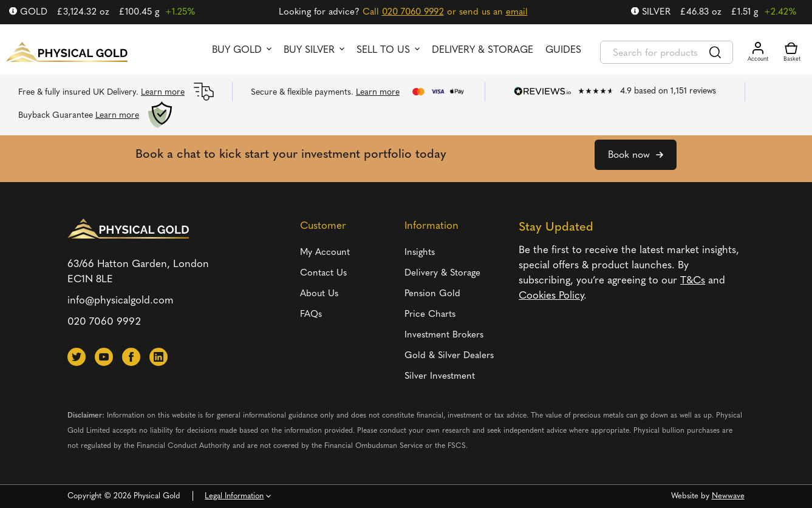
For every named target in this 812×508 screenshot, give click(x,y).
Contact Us (323, 273)
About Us (319, 294)
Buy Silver (309, 50)
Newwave (728, 496)
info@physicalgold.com (121, 301)
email (517, 12)
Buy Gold (237, 50)
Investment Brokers (444, 335)
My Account (325, 253)
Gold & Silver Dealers (449, 356)
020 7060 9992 (413, 12)
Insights (420, 253)
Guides (563, 50)
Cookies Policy (551, 296)
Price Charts (430, 315)
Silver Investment (440, 377)
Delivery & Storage (483, 50)
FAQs (311, 315)
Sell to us (383, 50)
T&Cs (693, 281)
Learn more (163, 93)
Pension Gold (432, 294)
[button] (77, 357)
